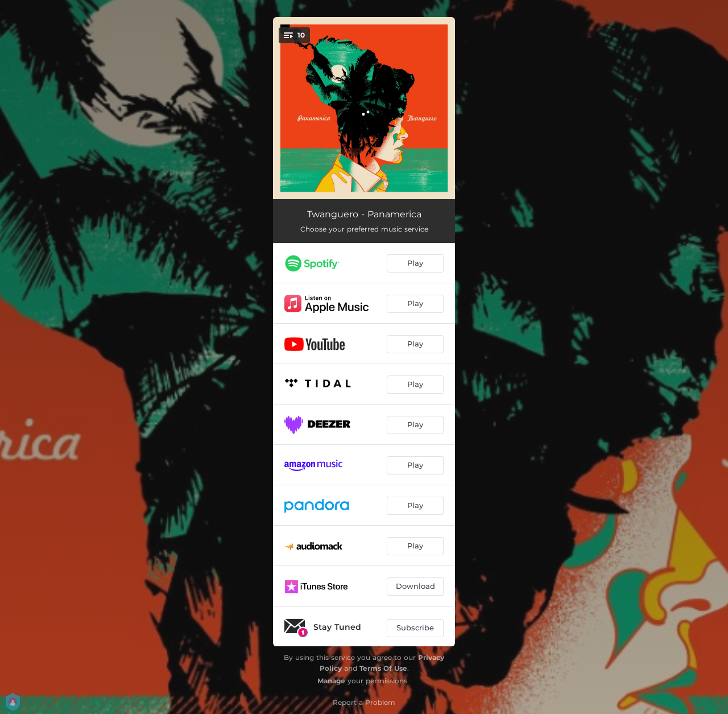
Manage (331, 681)
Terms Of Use (383, 668)
